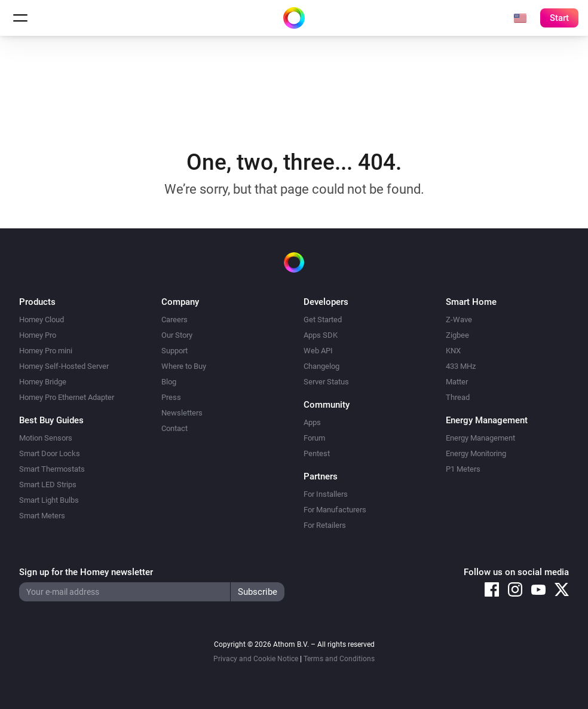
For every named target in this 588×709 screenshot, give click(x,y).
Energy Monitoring (476, 453)
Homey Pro (38, 335)
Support (174, 351)
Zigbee (457, 335)
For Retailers (325, 525)
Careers (174, 320)
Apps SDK (321, 335)
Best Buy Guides (51, 420)
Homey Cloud (42, 320)
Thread (458, 397)
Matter (457, 382)
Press (171, 397)
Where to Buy (184, 366)
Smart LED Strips (48, 485)
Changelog (321, 366)
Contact (174, 428)
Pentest (317, 453)
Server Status (326, 382)
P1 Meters (463, 469)
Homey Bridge (43, 382)
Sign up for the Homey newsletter (86, 572)
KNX (453, 351)
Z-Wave (459, 320)
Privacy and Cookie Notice (256, 659)
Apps (312, 422)
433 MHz (461, 366)
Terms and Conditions (339, 659)
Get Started (323, 320)
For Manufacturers (335, 510)
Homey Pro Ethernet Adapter (67, 397)
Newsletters (182, 413)
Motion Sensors (46, 438)
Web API (318, 351)
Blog (169, 382)
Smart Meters (42, 516)
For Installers (326, 494)
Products (37, 302)
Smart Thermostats (52, 469)
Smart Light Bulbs (49, 500)
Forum (314, 438)
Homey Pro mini (46, 351)
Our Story (177, 335)
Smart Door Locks (50, 453)
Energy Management (480, 438)
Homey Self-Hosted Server (64, 366)
